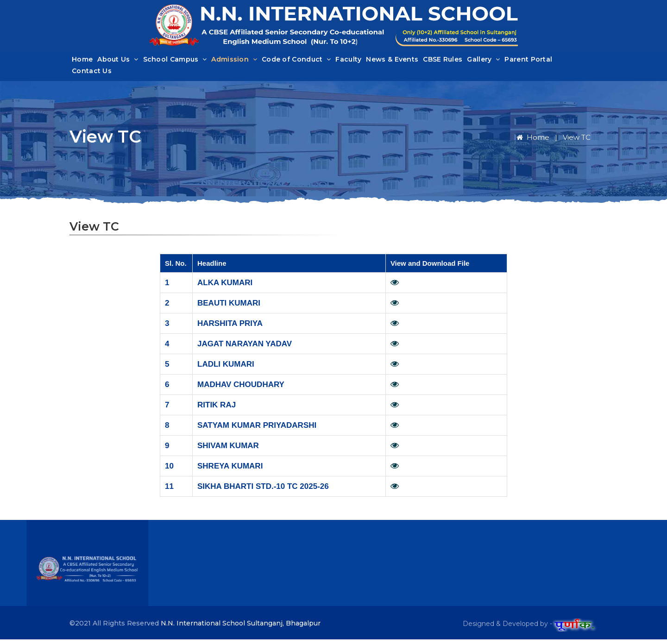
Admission (234, 62)
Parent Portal (528, 62)
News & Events (392, 62)
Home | (539, 142)
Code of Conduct (296, 62)
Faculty (348, 62)
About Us (118, 62)
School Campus (175, 62)
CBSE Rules (443, 62)
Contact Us (92, 73)
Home (82, 62)
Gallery (483, 62)
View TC (577, 142)
